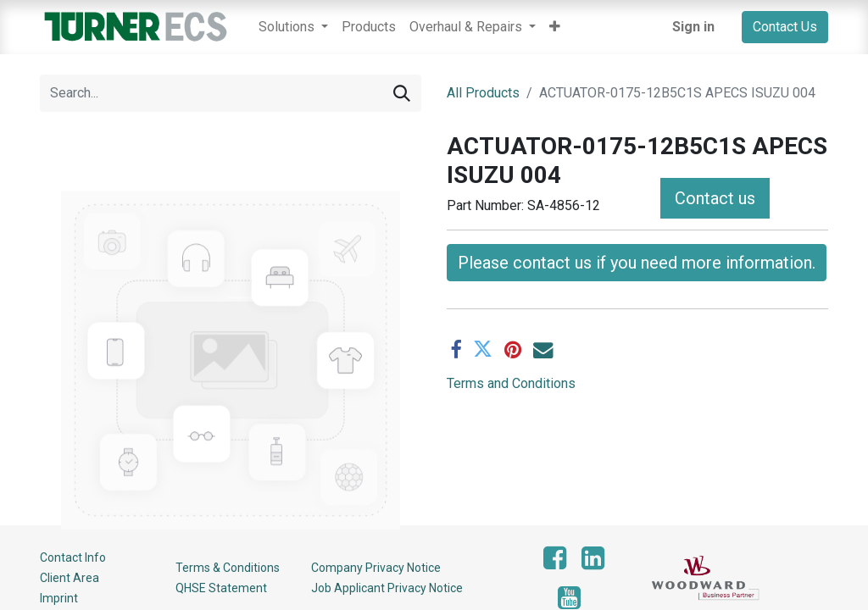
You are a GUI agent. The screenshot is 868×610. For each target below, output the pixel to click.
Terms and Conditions (511, 383)
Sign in (693, 27)
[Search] (402, 93)
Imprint (59, 598)
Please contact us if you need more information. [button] (637, 263)
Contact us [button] (715, 198)
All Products (483, 93)
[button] (555, 27)
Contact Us (785, 27)
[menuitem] (369, 27)
